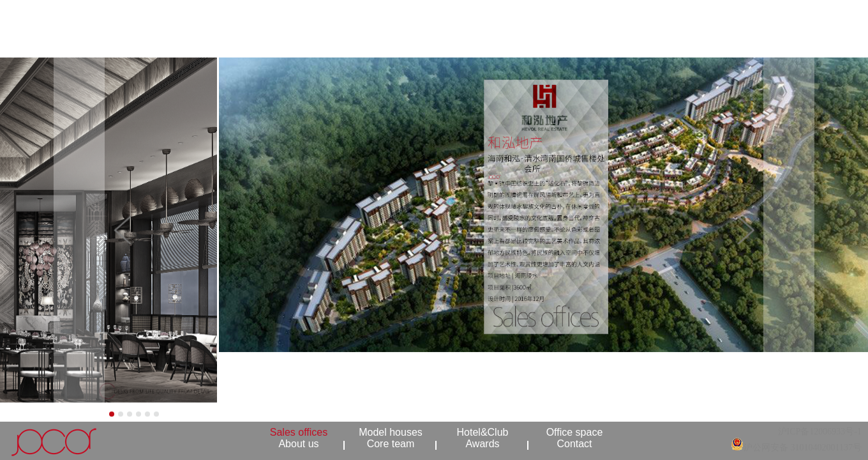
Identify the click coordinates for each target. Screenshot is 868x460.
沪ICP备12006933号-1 (820, 432)
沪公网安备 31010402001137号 (803, 448)
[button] (66, 230)
